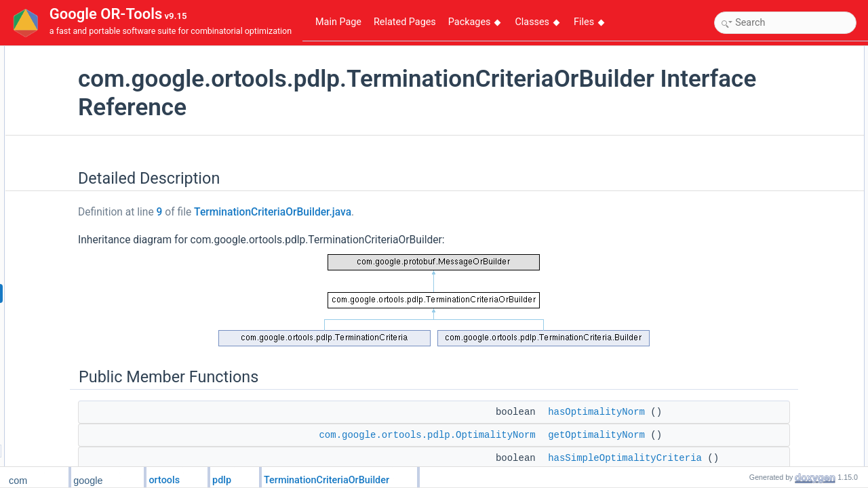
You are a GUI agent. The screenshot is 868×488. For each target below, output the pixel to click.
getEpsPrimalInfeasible (771, 277)
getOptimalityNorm (763, 98)
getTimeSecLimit (759, 337)
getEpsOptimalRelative (770, 247)
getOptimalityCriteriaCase (775, 411)
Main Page (338, 22)
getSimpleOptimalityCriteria (778, 128)
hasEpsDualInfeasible (768, 292)
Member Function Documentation (778, 426)
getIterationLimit (758, 367)
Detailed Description (754, 54)
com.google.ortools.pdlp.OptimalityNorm (529, 435)
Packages (475, 22)
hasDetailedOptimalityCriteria (782, 158)
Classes (537, 22)
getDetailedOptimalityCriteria (781, 173)
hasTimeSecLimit (760, 322)
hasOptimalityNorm (764, 83)
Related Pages (405, 22)
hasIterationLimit (759, 352)
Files (589, 22)
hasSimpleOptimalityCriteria (779, 113)
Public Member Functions (764, 68)
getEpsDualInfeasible (767, 307)
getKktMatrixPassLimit (769, 396)
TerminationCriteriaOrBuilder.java (375, 212)
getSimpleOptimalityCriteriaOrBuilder (795, 143)
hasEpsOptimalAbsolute (772, 203)
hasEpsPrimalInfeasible (771, 262)
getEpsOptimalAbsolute (771, 218)
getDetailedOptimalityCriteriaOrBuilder (798, 188)
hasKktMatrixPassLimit (770, 382)
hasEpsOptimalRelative (771, 232)
